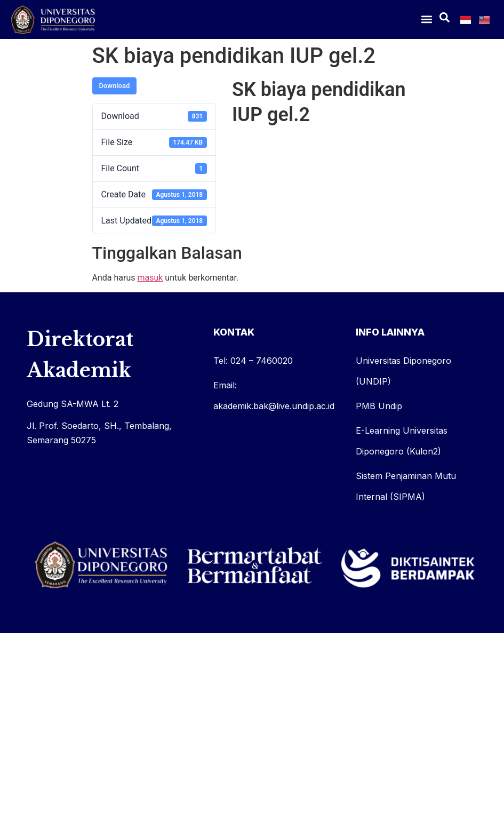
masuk (150, 278)
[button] (427, 19)
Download (115, 86)
